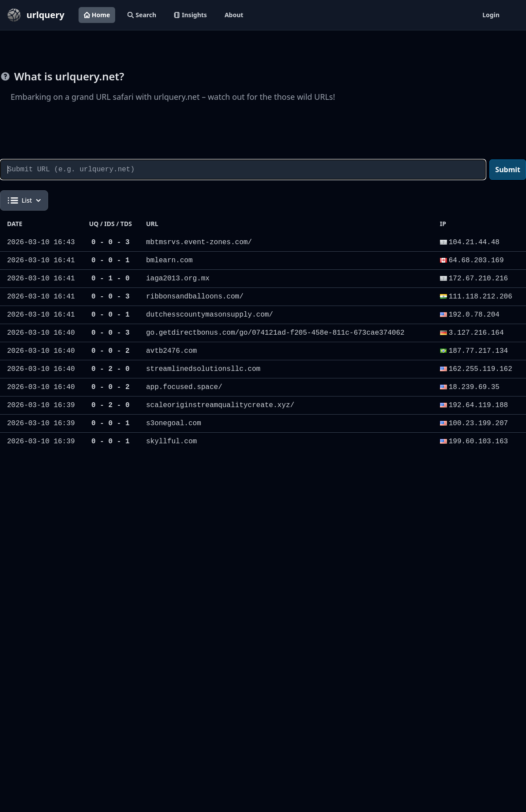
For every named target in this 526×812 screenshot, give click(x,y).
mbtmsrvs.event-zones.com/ (199, 242)
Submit (508, 170)
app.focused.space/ (184, 387)
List (24, 200)
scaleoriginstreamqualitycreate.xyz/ (220, 405)
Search (142, 15)
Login (491, 15)
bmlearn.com (169, 261)
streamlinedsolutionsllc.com (203, 369)
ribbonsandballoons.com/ (195, 297)
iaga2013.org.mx (178, 279)
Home (97, 15)
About (234, 15)
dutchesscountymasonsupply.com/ (210, 315)
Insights (190, 15)
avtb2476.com (171, 351)
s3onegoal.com (174, 423)
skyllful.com (171, 442)
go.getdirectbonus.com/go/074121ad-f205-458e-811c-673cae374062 (275, 333)
